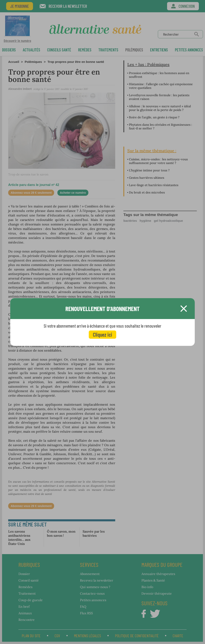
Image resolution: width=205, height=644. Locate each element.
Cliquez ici (102, 334)
